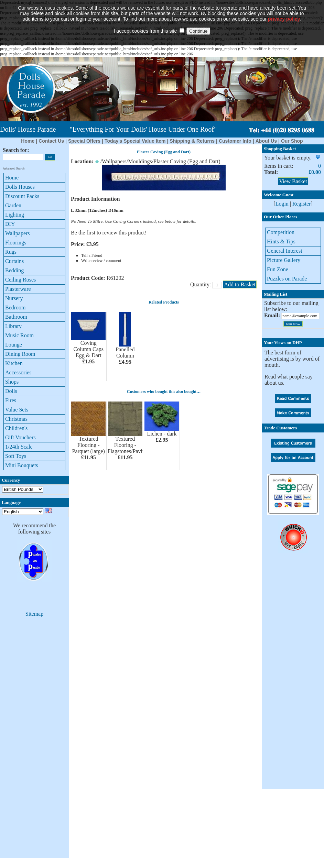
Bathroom (16, 317)
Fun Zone (278, 269)
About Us (266, 141)
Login (282, 204)
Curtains (14, 261)
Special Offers (84, 141)
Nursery (14, 298)
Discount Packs (22, 196)
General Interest (285, 251)
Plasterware (18, 289)
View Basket (293, 181)
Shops (12, 382)
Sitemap (34, 614)
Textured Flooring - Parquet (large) (89, 445)
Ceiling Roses (20, 280)
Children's (16, 428)
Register (301, 204)
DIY (10, 224)
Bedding (14, 270)
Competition (281, 232)
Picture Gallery (284, 260)
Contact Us (51, 141)
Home (28, 141)
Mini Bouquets (22, 465)
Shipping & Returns (192, 141)
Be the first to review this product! (109, 233)
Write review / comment (101, 261)
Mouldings (140, 161)
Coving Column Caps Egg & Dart (89, 349)
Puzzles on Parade (287, 279)
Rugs (11, 252)
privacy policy (284, 9)
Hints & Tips (281, 241)
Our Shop (292, 141)
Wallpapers (18, 233)
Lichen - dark (162, 434)
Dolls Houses (20, 187)
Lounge (14, 345)
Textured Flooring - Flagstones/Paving (128, 445)
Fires (11, 400)
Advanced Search (14, 168)
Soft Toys (16, 456)
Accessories (18, 372)
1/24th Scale (19, 447)
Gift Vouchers (20, 437)
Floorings (16, 243)
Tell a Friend (92, 255)
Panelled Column (125, 353)
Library (13, 326)
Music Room (19, 335)
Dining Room (20, 354)
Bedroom (15, 307)
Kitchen (14, 363)
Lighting (15, 215)
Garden (13, 205)
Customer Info (235, 141)
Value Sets (17, 410)
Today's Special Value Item (135, 141)
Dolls (11, 391)
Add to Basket (240, 284)
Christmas (16, 419)
